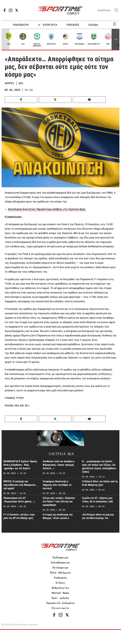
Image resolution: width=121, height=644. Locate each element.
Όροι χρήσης (60, 598)
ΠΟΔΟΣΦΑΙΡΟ (21, 25)
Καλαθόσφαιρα (60, 563)
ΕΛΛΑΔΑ (93, 25)
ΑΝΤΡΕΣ (9, 83)
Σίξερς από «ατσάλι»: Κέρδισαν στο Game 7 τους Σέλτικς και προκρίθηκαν (59, 501)
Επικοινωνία (60, 608)
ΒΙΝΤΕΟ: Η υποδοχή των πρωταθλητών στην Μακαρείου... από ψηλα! (21, 485)
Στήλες (60, 583)
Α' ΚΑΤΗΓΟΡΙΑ (48, 25)
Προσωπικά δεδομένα (60, 603)
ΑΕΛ (21, 83)
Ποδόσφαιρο (60, 557)
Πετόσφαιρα (60, 568)
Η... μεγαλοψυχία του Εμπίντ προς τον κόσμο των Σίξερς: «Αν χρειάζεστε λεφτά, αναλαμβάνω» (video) (99, 467)
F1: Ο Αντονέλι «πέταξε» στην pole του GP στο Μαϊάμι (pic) (19, 516)
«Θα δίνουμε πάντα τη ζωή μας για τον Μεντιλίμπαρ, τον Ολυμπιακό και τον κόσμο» (98, 518)
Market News (60, 593)
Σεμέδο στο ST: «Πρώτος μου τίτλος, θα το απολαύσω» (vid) (98, 500)
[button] (115, 39)
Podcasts (60, 578)
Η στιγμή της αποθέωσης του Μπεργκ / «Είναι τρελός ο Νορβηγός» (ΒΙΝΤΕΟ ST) (58, 518)
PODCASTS (73, 25)
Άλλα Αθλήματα (60, 573)
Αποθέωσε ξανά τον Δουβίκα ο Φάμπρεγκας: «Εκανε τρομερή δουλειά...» (59, 465)
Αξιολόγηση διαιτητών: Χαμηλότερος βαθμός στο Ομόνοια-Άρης (47, 209)
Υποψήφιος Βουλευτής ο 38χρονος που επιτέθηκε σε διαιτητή (57, 485)
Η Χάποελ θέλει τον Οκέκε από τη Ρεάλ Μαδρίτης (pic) (100, 483)
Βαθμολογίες (60, 588)
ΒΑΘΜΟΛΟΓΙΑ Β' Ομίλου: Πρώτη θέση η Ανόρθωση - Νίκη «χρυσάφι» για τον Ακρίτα (20, 465)
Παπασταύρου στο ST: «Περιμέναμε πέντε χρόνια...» (19, 500)
